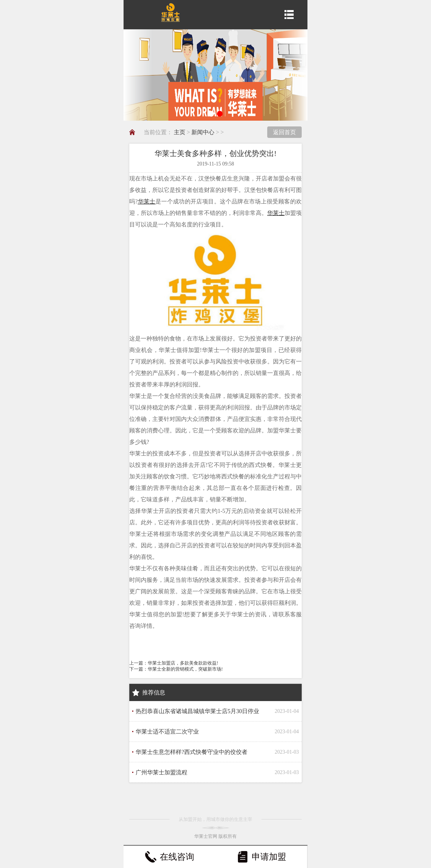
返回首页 (284, 132)
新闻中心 (203, 132)
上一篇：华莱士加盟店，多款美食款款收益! (174, 663)
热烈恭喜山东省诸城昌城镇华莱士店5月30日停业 (197, 711)
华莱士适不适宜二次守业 (167, 732)
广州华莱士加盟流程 (161, 772)
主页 (180, 132)
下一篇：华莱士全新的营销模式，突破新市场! (176, 669)
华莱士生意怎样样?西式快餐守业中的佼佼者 (192, 752)
